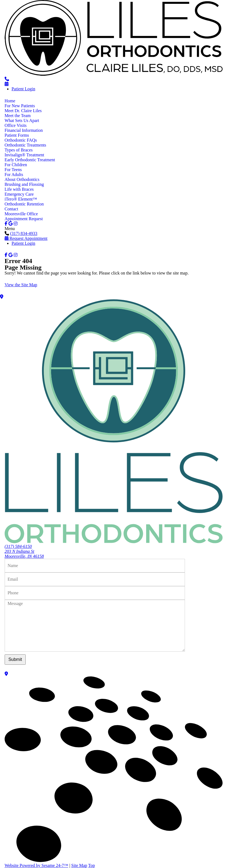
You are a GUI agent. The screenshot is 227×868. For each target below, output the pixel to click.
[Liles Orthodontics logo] (114, 74)
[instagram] (16, 224)
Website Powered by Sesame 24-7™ (36, 865)
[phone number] (7, 79)
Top (92, 865)
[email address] (95, 579)
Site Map (79, 865)
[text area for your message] (95, 626)
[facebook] (6, 224)
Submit (15, 659)
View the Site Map (21, 285)
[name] (95, 566)
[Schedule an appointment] (7, 84)
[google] (11, 224)
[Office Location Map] (113, 297)
